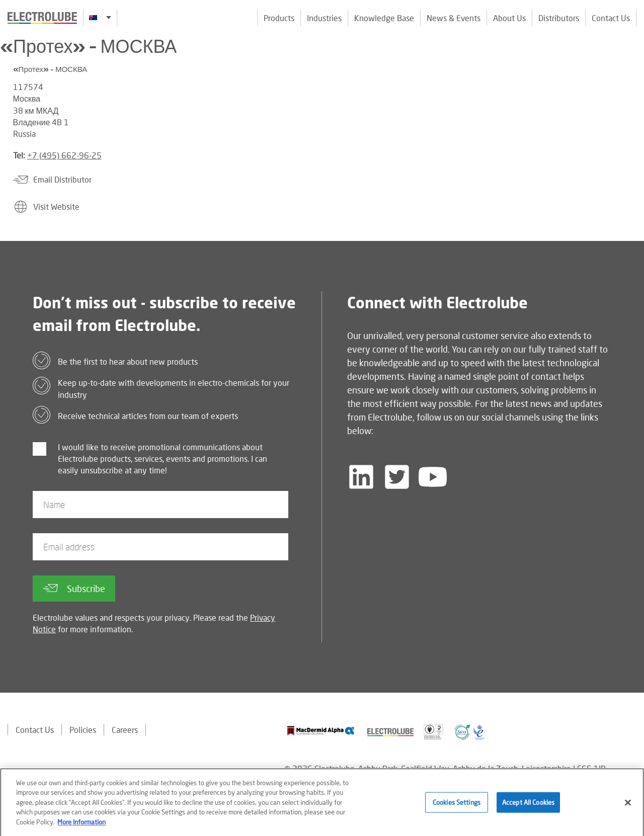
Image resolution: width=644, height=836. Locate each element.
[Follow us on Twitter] (397, 477)
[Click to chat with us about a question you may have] (631, 74)
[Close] (628, 806)
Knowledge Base (384, 18)
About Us (509, 18)
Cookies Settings (457, 805)
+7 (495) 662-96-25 (64, 155)
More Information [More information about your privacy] (82, 825)
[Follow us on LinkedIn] (361, 477)
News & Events (454, 18)
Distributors (559, 18)
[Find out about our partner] (321, 731)
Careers (125, 730)
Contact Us (611, 18)
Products (279, 18)
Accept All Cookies (528, 805)
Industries (324, 18)
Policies (83, 730)
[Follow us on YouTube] (433, 477)
